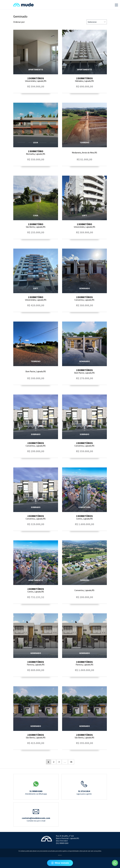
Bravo (60, 855)
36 (71, 762)
